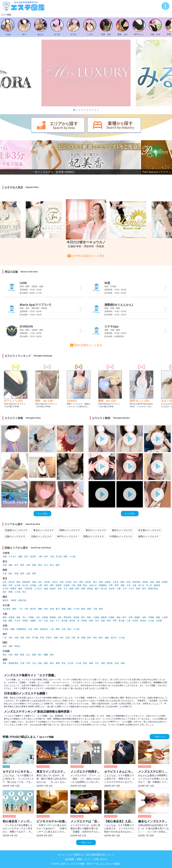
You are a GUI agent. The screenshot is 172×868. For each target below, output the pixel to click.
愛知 (83, 609)
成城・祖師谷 (50, 589)
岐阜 (101, 609)
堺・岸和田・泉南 (85, 621)
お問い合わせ (100, 859)
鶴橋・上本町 (162, 617)
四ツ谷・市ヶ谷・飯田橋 (149, 585)
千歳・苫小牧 (56, 557)
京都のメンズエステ (41, 536)
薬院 (46, 663)
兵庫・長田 (19, 638)
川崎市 (13, 600)
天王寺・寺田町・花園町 (25, 621)
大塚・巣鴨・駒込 (79, 585)
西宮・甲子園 (32, 638)
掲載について (84, 859)
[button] (74, 110)
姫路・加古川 (111, 638)
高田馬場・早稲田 (140, 582)
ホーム (61, 855)
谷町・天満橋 (148, 617)
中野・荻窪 (114, 585)
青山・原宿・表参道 (102, 582)
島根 (22, 655)
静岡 (89, 609)
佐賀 (117, 663)
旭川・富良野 (30, 557)
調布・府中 (141, 589)
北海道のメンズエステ (16, 530)
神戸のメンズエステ (67, 536)
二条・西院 (55, 629)
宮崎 (103, 663)
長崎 (91, 663)
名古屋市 (7, 609)
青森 (34, 565)
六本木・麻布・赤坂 (122, 582)
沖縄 (123, 663)
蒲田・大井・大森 (128, 585)
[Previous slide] (3, 27)
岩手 (16, 565)
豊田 (14, 609)
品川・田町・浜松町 (82, 582)
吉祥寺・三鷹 (115, 589)
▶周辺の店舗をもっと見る (86, 345)
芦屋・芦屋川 (46, 638)
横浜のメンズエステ (122, 530)
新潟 (40, 565)
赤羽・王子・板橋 (66, 589)
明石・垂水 (98, 638)
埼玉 (24, 592)
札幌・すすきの (10, 557)
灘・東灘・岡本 (84, 638)
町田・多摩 (80, 589)
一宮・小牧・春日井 (27, 609)
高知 (52, 655)
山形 (28, 565)
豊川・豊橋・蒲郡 (64, 609)
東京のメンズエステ (96, 530)
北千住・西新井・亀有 (12, 589)
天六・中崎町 (28, 617)
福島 (10, 565)
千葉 (5, 574)
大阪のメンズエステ (15, 536)
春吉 (52, 663)
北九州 (70, 663)
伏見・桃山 (67, 629)
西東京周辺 (153, 589)
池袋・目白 (37, 582)
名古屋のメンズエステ (150, 530)
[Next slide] (169, 27)
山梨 (28, 574)
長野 (34, 574)
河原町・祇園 (9, 629)
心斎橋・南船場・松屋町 (104, 617)
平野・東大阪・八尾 (122, 621)
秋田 (22, 565)
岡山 (5, 655)
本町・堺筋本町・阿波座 (68, 617)
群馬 (22, 574)
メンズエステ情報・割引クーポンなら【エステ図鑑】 (94, 864)
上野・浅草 (43, 585)
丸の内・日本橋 (29, 585)
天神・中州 (25, 663)
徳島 (34, 655)
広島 (10, 655)
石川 (46, 565)
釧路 (66, 557)
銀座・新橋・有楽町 (159, 582)
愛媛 (46, 655)
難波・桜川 (122, 617)
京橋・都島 (8, 621)
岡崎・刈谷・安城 (46, 609)
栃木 (10, 574)
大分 (97, 663)
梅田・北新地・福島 (11, 617)
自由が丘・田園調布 (98, 585)
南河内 (143, 621)
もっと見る (42, 514)
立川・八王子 (128, 589)
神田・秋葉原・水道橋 (60, 585)
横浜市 (6, 600)
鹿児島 (110, 663)
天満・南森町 (134, 617)
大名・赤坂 (37, 663)
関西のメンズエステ (94, 536)
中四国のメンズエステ (121, 536)
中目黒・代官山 (51, 582)
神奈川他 (22, 600)
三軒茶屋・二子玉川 (33, 589)
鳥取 (16, 655)
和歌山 (17, 646)
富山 (52, 565)
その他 (72, 557)
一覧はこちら (160, 737)
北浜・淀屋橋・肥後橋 (46, 617)
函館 (20, 557)
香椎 (58, 663)
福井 (58, 565)
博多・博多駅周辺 (10, 663)
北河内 (135, 621)
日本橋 (159, 621)
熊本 (85, 663)
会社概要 (69, 859)
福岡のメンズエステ (148, 536)
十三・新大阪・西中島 (66, 621)
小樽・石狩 (43, 557)
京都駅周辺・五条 (24, 629)
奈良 (5, 646)
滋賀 (10, 646)
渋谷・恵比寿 (9, 582)
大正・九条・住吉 (46, 621)
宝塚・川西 (70, 638)
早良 (64, 663)
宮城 (5, 565)
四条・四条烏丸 (41, 629)
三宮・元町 (8, 638)
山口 (28, 655)
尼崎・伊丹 (59, 638)
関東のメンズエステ (70, 530)
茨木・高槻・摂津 (103, 621)
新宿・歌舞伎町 (23, 582)
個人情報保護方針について (100, 855)
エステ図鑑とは (76, 855)
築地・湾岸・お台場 (11, 585)
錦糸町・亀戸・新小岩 (97, 589)
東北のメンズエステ (44, 530)
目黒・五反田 (66, 582)
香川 (40, 655)
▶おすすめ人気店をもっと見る (86, 256)
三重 (95, 609)
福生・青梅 (8, 592)
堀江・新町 (86, 617)
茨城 (16, 574)
